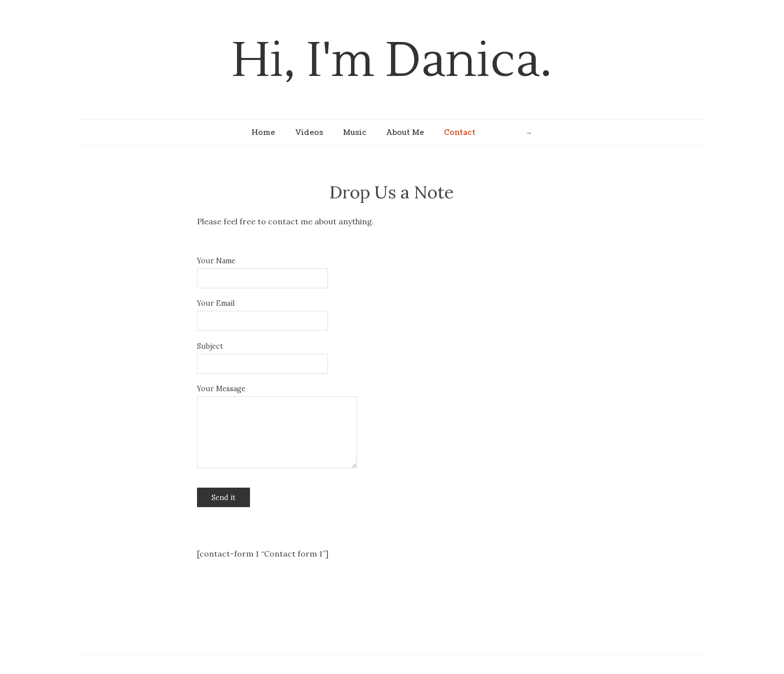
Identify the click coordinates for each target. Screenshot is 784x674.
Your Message (221, 389)
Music (355, 132)
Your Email (216, 303)
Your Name (216, 261)
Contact (460, 132)
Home (263, 132)
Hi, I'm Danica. (392, 61)
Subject (210, 346)
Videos (309, 132)
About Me (405, 132)
